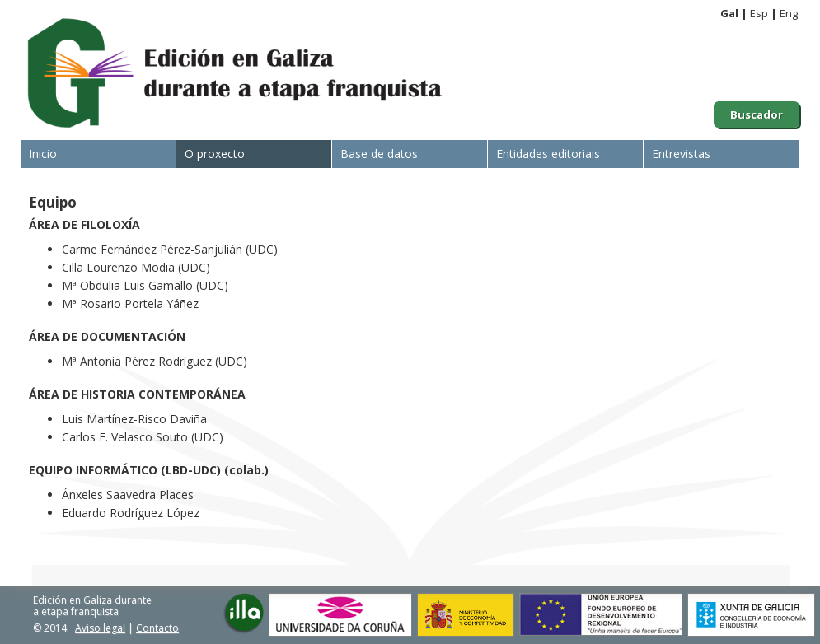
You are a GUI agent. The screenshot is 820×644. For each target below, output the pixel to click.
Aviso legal (100, 628)
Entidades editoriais (548, 154)
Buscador (757, 114)
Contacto (157, 628)
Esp (759, 13)
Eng (789, 13)
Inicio (43, 154)
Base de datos (379, 154)
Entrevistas (681, 154)
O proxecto (215, 154)
